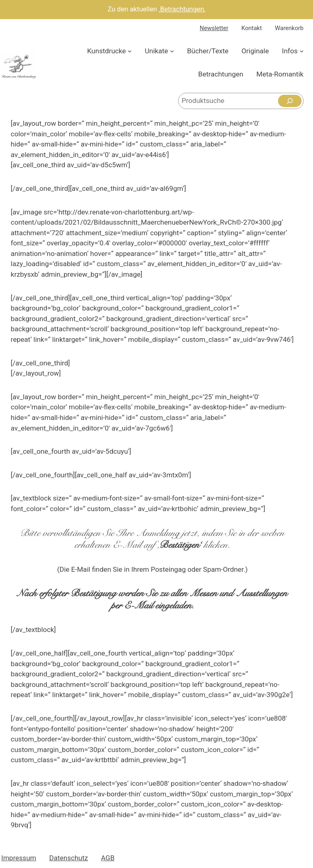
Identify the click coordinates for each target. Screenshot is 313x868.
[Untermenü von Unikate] (172, 51)
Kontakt (251, 28)
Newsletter (214, 28)
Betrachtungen (182, 9)
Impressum (19, 858)
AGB (108, 858)
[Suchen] (290, 101)
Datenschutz (69, 858)
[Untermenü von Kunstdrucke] (130, 51)
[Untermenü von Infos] (302, 51)
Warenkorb (289, 28)
